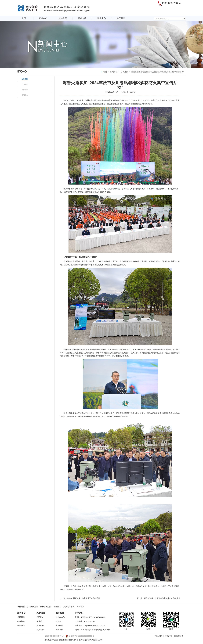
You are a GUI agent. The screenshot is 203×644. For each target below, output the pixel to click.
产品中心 (43, 18)
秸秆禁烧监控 (46, 607)
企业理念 (40, 621)
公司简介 (40, 617)
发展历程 (40, 625)
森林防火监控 (32, 607)
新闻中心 (102, 18)
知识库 (58, 621)
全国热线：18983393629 (85, 621)
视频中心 (21, 625)
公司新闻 (124, 72)
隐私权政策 (179, 636)
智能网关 (57, 607)
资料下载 (59, 630)
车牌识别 (81, 607)
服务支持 (82, 18)
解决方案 (63, 18)
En (180, 3)
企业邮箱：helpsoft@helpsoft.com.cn (90, 625)
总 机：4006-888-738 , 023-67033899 (90, 617)
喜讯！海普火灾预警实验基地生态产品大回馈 (162, 598)
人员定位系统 (69, 607)
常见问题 (59, 625)
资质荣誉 (40, 630)
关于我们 (121, 18)
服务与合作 (60, 617)
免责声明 (168, 636)
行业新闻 (21, 621)
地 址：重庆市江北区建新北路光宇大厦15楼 (93, 630)
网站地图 (158, 636)
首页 (24, 18)
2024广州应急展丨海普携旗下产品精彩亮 (84, 598)
